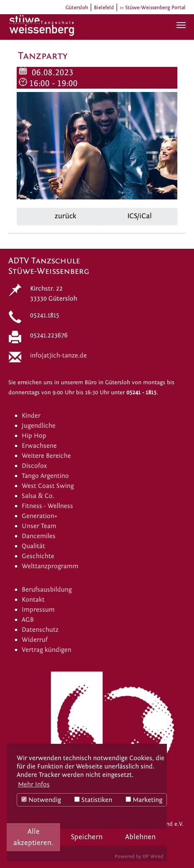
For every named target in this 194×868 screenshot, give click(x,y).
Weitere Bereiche (46, 456)
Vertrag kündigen (47, 650)
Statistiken (93, 800)
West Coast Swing (48, 486)
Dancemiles (39, 536)
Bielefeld (104, 8)
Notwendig (41, 800)
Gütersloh (77, 8)
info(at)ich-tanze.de (58, 355)
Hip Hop (34, 436)
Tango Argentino (45, 476)
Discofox (34, 466)
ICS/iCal (140, 216)
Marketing (144, 800)
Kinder (31, 416)
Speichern (87, 837)
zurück (64, 216)
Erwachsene (39, 446)
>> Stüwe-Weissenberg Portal (153, 8)
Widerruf (35, 640)
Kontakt (33, 600)
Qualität (33, 546)
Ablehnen (140, 837)
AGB (28, 620)
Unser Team (39, 526)
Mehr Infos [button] (34, 784)
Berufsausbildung (47, 590)
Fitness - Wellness (47, 506)
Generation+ (40, 516)
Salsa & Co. (38, 496)
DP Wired (153, 856)
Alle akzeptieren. (33, 837)
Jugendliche (39, 426)
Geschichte (38, 556)
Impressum (38, 610)
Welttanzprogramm (50, 566)
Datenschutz (40, 630)
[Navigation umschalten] (181, 25)
